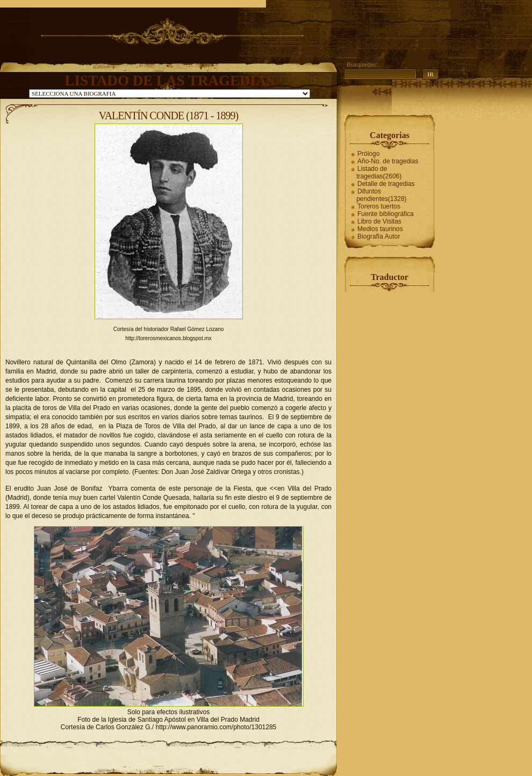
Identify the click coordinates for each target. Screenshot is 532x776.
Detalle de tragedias (386, 184)
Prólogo (368, 154)
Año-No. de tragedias (388, 161)
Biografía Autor (379, 236)
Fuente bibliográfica (386, 214)
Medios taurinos (380, 229)
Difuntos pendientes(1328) (381, 195)
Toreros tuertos (379, 206)
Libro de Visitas (379, 221)
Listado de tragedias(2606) (379, 173)
